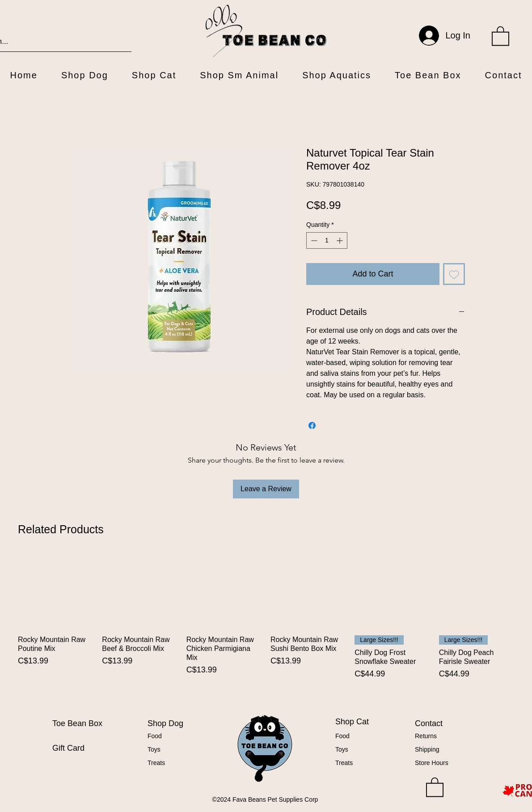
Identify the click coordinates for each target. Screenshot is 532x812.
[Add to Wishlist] (454, 274)
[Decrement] (313, 240)
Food (155, 736)
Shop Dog (165, 723)
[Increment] (340, 240)
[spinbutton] (327, 240)
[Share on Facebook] (312, 425)
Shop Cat (352, 722)
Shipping (427, 749)
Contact (429, 723)
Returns (426, 736)
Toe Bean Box (77, 723)
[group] (266, 627)
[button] (500, 35)
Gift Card (68, 748)
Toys (154, 749)
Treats (156, 763)
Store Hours (432, 763)
